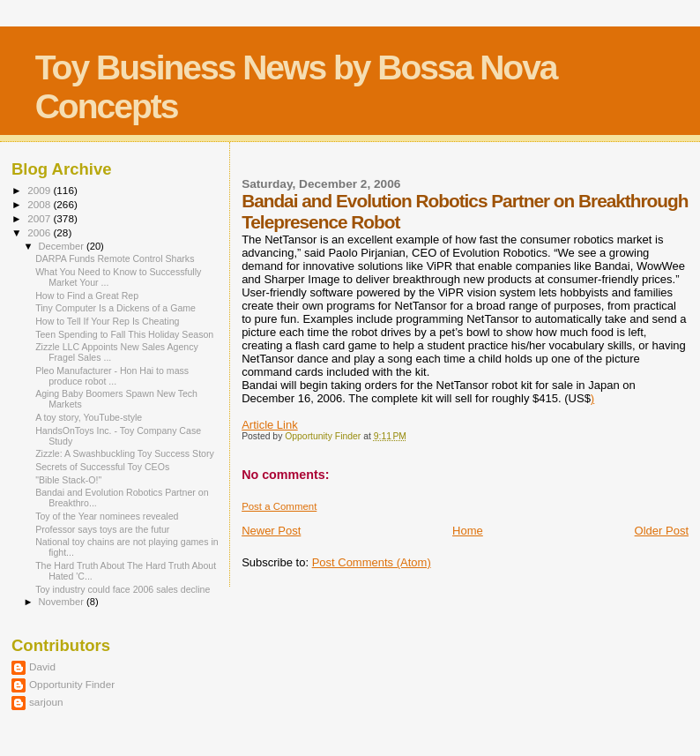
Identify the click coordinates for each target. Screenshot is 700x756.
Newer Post (271, 531)
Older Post (662, 531)
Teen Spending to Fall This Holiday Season (124, 334)
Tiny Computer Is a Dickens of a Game (115, 308)
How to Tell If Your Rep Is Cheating (107, 321)
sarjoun (46, 702)
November (63, 602)
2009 (40, 190)
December (63, 246)
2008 (40, 204)
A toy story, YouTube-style (89, 417)
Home (468, 531)
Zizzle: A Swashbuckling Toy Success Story (125, 453)
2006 (40, 232)
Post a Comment (279, 506)
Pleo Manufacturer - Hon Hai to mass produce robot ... (112, 376)
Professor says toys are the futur (102, 529)
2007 (40, 218)
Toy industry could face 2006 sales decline (123, 589)
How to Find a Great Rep (87, 296)
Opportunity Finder (72, 684)
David (42, 666)
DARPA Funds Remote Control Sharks (115, 258)
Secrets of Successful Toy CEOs (102, 467)
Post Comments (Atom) (372, 562)
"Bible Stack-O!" (68, 480)
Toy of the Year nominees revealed (107, 516)
